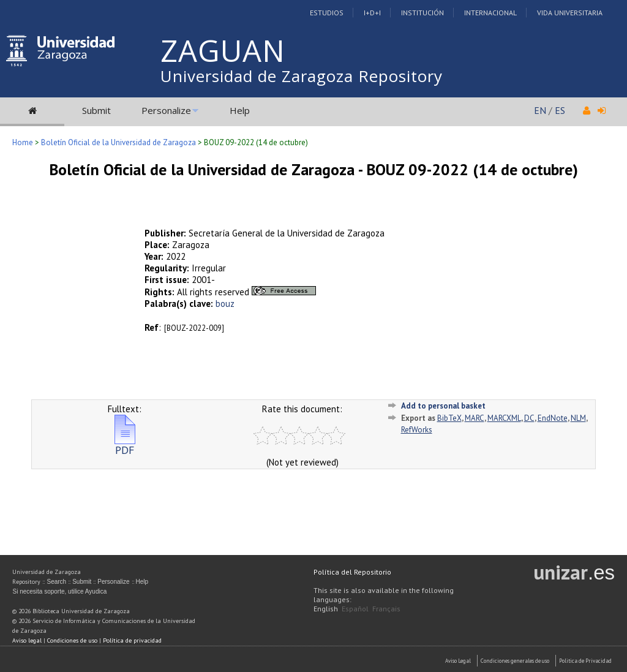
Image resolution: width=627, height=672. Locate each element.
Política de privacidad (132, 640)
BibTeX (449, 418)
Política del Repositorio (352, 572)
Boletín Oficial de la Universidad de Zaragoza (118, 142)
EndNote (553, 418)
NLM (578, 418)
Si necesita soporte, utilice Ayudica (59, 591)
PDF (125, 445)
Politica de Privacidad (585, 661)
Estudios (327, 13)
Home (23, 142)
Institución (422, 13)
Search (56, 582)
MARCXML (504, 418)
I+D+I (372, 13)
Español (355, 609)
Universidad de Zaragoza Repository (302, 76)
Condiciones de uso (72, 640)
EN (540, 110)
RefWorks (417, 430)
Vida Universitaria (570, 13)
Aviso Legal (458, 661)
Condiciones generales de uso (515, 661)
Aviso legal (27, 640)
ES (560, 110)
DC (529, 418)
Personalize (166, 110)
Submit (96, 110)
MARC (475, 418)
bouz (225, 304)
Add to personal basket (443, 406)
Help (240, 110)
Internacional (490, 13)
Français (386, 609)
